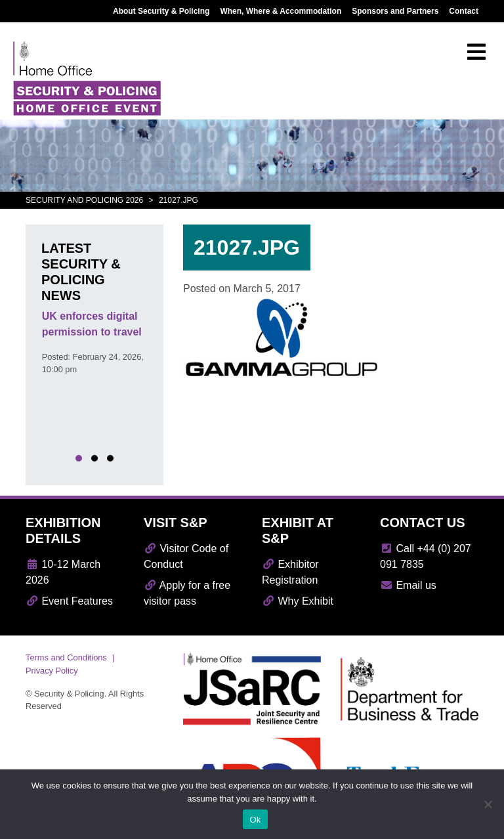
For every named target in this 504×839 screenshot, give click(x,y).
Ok (255, 820)
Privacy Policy (52, 671)
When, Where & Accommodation (281, 11)
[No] (488, 804)
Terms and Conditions (66, 657)
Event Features (69, 601)
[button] (79, 458)
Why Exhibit (298, 601)
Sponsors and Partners (395, 11)
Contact (464, 11)
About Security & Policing (161, 11)
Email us (408, 585)
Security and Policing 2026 (84, 200)
